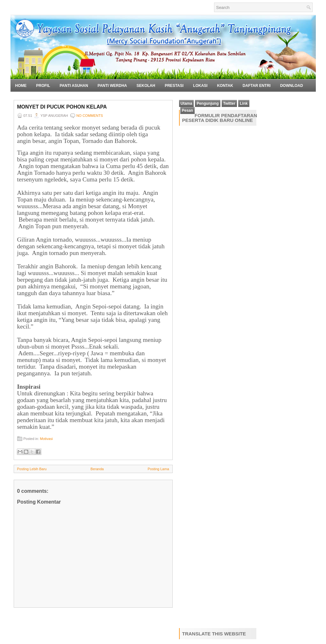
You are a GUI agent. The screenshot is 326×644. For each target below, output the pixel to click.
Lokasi (200, 86)
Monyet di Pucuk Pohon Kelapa (62, 107)
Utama (187, 103)
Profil (43, 86)
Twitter (229, 103)
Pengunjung (208, 103)
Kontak (225, 86)
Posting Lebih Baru (32, 469)
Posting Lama (158, 469)
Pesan (187, 110)
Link (244, 103)
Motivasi (46, 439)
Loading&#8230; (225, 376)
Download (292, 86)
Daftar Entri (257, 86)
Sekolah (146, 86)
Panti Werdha (112, 86)
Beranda (97, 469)
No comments (90, 116)
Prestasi (174, 86)
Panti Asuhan (74, 86)
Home (21, 86)
